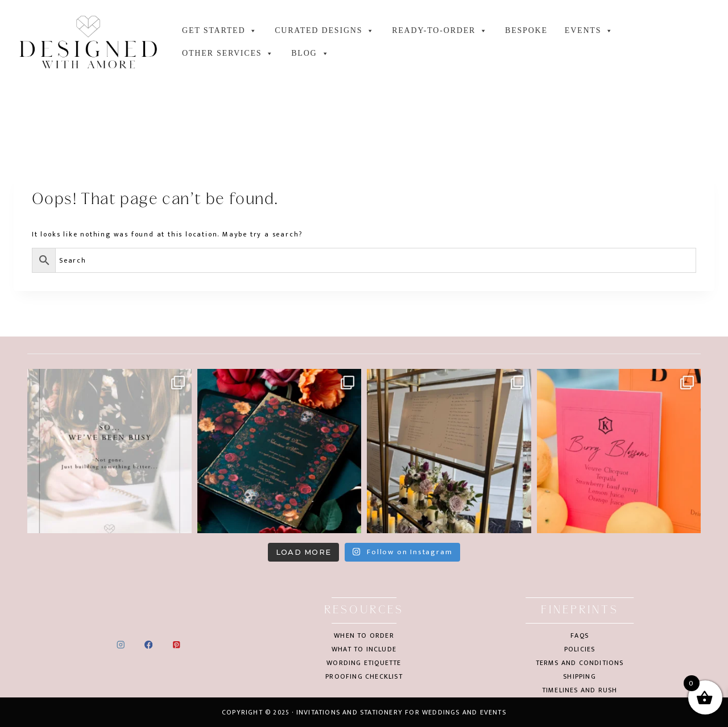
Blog (310, 53)
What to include (364, 649)
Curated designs (325, 31)
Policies (580, 649)
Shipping (580, 676)
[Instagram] (121, 645)
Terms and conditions (580, 663)
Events (589, 31)
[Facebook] (149, 645)
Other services (228, 53)
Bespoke (526, 30)
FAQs (580, 635)
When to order (364, 635)
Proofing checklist (364, 676)
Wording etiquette (364, 663)
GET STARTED (220, 31)
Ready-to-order (440, 31)
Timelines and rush (580, 690)
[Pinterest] (176, 645)
